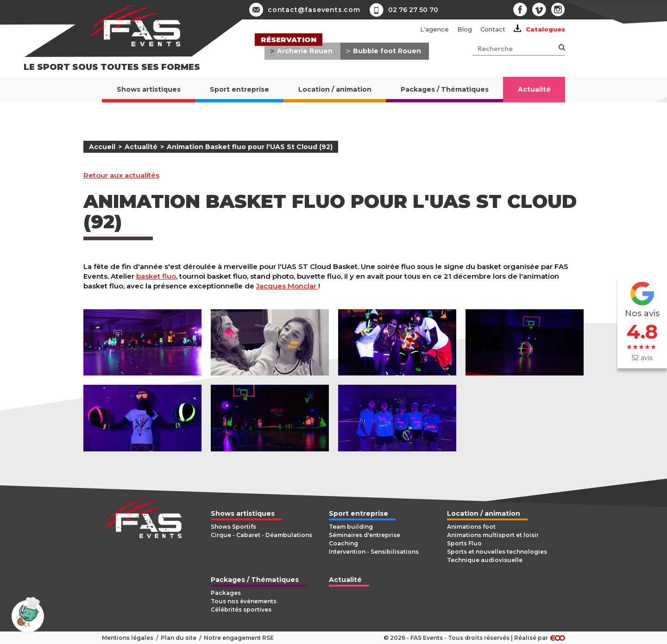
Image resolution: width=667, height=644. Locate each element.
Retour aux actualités (121, 175)
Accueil (102, 147)
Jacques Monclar (287, 286)
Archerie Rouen (305, 51)
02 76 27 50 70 (413, 10)
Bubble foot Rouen (387, 51)
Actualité (141, 147)
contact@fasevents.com (305, 10)
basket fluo (156, 276)
